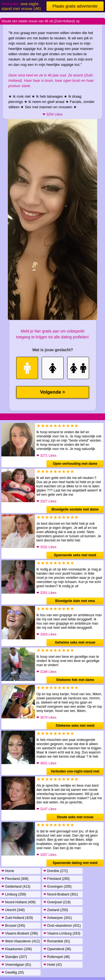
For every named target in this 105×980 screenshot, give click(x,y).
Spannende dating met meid (75, 863)
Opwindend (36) (57, 949)
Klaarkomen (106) (17, 949)
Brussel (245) (13, 926)
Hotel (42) (53, 965)
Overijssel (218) (57, 902)
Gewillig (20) (13, 972)
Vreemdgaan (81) (16, 965)
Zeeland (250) (56, 910)
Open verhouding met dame (75, 464)
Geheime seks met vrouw (75, 642)
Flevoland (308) (15, 879)
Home (8, 871)
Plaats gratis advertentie (75, 6)
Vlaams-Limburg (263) (62, 933)
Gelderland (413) (16, 887)
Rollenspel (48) (57, 957)
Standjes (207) (14, 957)
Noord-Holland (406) (18, 902)
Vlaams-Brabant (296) (20, 933)
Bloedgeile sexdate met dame (75, 509)
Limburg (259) (14, 894)
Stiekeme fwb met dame (75, 680)
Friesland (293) (57, 879)
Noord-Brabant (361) (61, 894)
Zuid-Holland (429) (17, 918)
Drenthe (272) (56, 871)
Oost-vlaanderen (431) (62, 926)
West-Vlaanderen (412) (21, 941)
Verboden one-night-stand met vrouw (75, 772)
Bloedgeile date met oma (75, 601)
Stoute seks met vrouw (75, 817)
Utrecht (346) (13, 910)
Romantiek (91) (57, 941)
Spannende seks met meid (75, 555)
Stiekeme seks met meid (75, 726)
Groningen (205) (58, 887)
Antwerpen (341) (58, 918)
